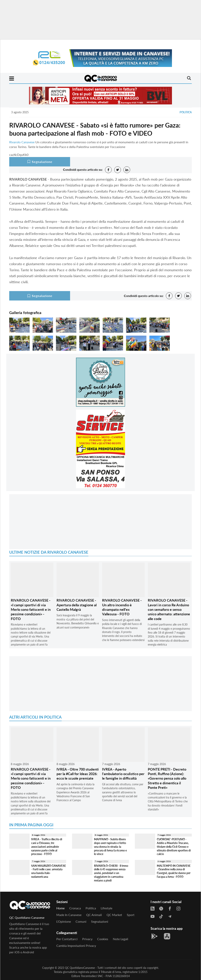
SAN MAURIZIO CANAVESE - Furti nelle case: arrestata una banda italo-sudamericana (49, 871)
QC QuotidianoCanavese (80, 968)
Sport (131, 915)
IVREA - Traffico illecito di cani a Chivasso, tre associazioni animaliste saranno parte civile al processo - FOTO (47, 847)
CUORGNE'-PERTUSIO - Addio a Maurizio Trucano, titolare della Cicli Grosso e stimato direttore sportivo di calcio (174, 847)
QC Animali (94, 915)
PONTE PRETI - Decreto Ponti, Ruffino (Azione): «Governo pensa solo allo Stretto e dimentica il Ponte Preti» (167, 778)
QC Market (114, 915)
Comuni (81, 921)
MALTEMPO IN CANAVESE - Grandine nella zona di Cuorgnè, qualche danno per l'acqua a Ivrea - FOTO (174, 871)
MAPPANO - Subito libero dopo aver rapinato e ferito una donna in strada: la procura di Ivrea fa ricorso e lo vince (110, 847)
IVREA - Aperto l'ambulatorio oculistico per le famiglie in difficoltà (123, 774)
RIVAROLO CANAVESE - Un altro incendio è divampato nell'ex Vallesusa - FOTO (122, 607)
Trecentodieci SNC (92, 976)
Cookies (103, 939)
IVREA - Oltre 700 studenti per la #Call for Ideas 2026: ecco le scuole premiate (78, 774)
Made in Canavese (69, 915)
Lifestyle (106, 908)
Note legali (121, 939)
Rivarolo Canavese (22, 142)
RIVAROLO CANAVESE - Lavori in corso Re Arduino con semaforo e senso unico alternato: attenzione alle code (169, 609)
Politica (186, 112)
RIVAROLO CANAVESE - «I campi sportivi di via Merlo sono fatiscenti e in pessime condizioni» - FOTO (31, 609)
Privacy (87, 939)
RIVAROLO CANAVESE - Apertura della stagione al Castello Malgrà (77, 605)
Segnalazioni (100, 921)
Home (60, 908)
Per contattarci (67, 939)
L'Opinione (64, 921)
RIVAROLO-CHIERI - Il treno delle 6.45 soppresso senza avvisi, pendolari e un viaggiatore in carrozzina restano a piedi (111, 873)
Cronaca (75, 908)
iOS (17, 952)
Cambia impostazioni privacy (76, 946)
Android (28, 952)
